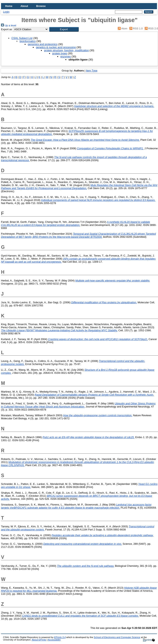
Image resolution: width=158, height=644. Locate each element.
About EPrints (39, 640)
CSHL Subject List (22, 38)
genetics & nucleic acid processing (56, 47)
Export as (7, 29)
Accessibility (54, 640)
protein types (60, 53)
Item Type (92, 71)
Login (6, 12)
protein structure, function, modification (66, 50)
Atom (122, 28)
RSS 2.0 (151, 28)
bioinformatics (28, 41)
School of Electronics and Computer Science (117, 637)
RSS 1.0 (135, 28)
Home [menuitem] (9, 6)
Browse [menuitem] (41, 6)
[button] (64, 29)
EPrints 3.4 (60, 637)
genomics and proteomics (43, 44)
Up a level (9, 25)
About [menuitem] (24, 6)
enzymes (66, 56)
